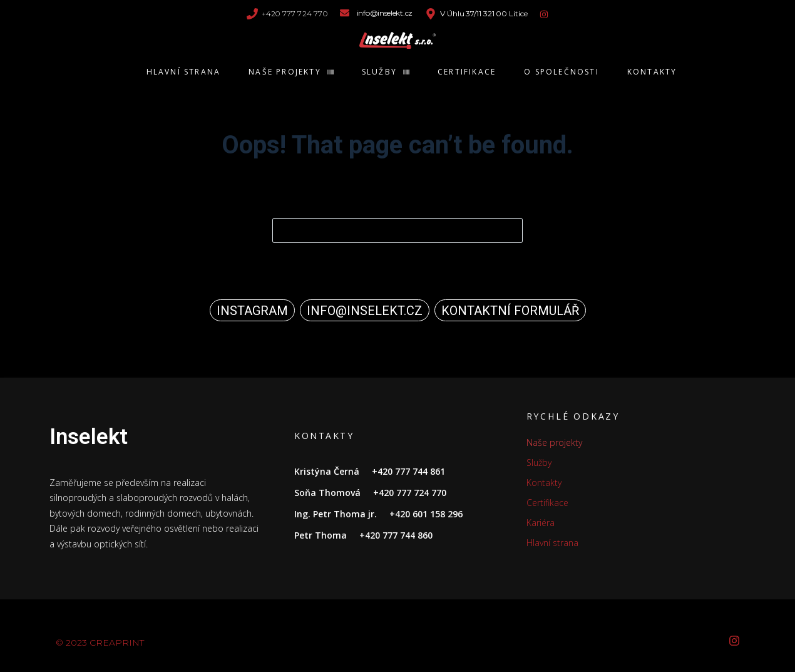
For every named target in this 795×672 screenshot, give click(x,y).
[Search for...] (397, 230)
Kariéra (541, 523)
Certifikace (547, 503)
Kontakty (544, 483)
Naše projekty (554, 442)
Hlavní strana (552, 543)
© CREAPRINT (100, 643)
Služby (539, 463)
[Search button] (510, 230)
